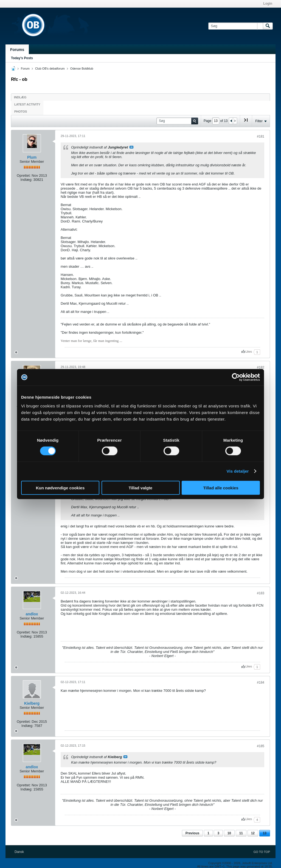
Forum (25, 68)
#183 (261, 593)
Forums (17, 50)
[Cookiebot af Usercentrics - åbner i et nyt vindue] (236, 377)
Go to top (262, 852)
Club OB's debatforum (50, 68)
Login (268, 4)
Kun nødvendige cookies (60, 488)
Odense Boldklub (82, 68)
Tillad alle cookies (221, 488)
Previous (193, 833)
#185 (261, 746)
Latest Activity (27, 104)
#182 (261, 367)
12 (253, 833)
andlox (32, 614)
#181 (261, 136)
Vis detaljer (238, 471)
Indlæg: (26, 180)
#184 (261, 683)
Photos (21, 112)
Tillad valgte (140, 488)
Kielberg (32, 703)
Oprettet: (24, 175)
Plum (32, 157)
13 (265, 833)
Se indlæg (131, 147)
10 (229, 833)
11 (241, 833)
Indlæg (20, 97)
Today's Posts (22, 58)
